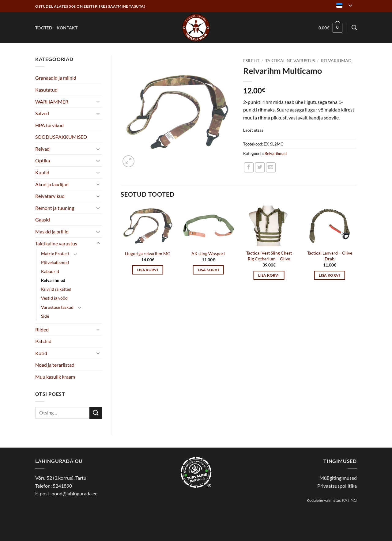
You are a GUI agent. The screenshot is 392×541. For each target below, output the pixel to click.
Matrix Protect (55, 253)
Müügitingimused (338, 478)
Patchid (43, 341)
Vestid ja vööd (54, 298)
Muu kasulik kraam (55, 377)
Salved (42, 113)
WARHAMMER (52, 102)
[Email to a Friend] (271, 167)
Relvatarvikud (50, 196)
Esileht (251, 61)
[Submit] (96, 413)
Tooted (44, 28)
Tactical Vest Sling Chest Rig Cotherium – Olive (269, 256)
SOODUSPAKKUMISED (61, 137)
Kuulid (42, 172)
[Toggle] (98, 101)
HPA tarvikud (49, 125)
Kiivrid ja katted (56, 289)
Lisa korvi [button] (148, 270)
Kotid (41, 353)
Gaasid (43, 219)
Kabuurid (50, 271)
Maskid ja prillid (52, 231)
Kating (349, 500)
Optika (43, 160)
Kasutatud (46, 90)
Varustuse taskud (57, 307)
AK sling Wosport (208, 253)
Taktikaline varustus (56, 243)
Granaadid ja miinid (56, 78)
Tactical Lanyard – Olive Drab (330, 256)
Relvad (42, 149)
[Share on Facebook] (249, 167)
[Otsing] (354, 28)
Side (45, 316)
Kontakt (67, 28)
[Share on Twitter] (260, 167)
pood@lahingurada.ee (74, 493)
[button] (330, 28)
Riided (42, 329)
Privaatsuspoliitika (337, 486)
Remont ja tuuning (55, 208)
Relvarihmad (53, 280)
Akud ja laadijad (52, 184)
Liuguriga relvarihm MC (148, 253)
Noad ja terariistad (55, 365)
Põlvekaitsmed (55, 262)
